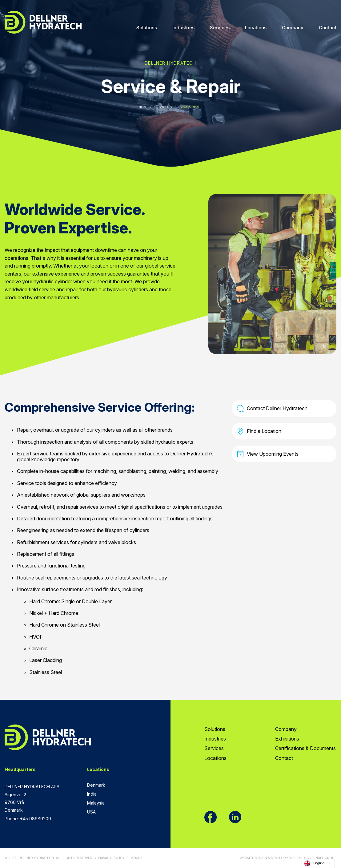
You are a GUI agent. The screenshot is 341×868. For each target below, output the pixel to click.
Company (293, 28)
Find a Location (259, 431)
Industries (183, 28)
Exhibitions (287, 739)
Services (220, 28)
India (92, 794)
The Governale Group (317, 858)
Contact (328, 28)
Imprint (136, 858)
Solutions (147, 28)
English (315, 863)
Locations (256, 28)
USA (91, 812)
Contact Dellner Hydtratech (272, 408)
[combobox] (318, 863)
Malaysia (96, 803)
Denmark (96, 785)
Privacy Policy (111, 858)
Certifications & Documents (305, 748)
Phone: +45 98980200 (28, 819)
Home (143, 107)
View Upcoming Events (268, 454)
